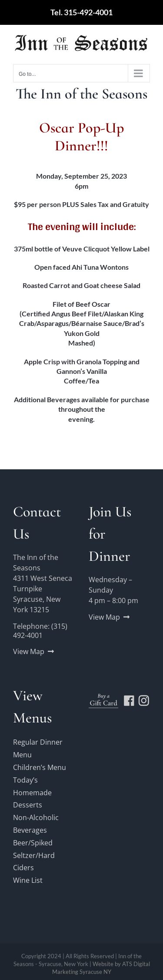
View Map (29, 651)
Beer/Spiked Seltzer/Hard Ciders (34, 855)
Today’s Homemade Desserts (32, 793)
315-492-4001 (88, 12)
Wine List (28, 880)
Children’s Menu (40, 767)
